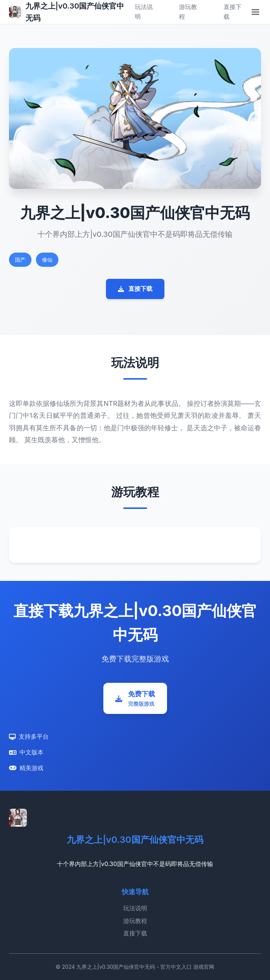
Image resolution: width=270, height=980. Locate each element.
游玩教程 (135, 921)
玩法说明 (135, 908)
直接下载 (135, 289)
